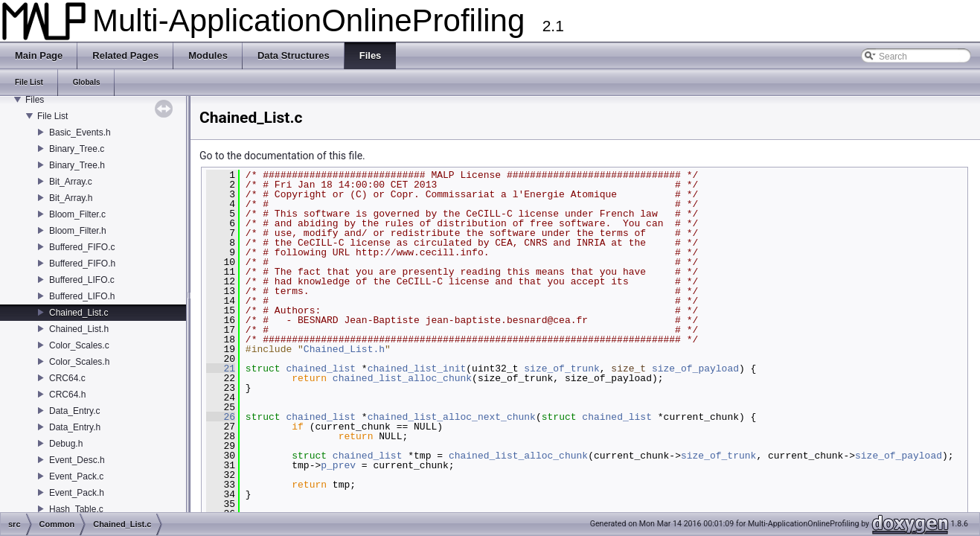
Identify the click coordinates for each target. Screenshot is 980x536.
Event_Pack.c (76, 476)
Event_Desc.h (77, 460)
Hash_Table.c (76, 509)
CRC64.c (67, 378)
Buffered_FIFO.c (82, 247)
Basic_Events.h (80, 133)
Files (35, 100)
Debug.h (66, 444)
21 (221, 368)
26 (221, 417)
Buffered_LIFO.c (82, 280)
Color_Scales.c (79, 345)
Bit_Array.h (71, 198)
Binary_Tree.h (77, 165)
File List (52, 116)
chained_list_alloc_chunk (402, 378)
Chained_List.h (79, 329)
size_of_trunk (561, 368)
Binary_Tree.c (77, 149)
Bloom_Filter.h (78, 231)
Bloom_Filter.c (77, 214)
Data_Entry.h (75, 427)
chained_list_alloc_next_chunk (452, 417)
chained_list (321, 368)
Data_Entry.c (74, 411)
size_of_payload (695, 368)
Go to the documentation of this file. (282, 156)
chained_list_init (417, 368)
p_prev (338, 465)
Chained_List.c (79, 313)
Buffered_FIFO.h (82, 264)
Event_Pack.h (77, 493)
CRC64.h (67, 395)
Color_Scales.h (79, 362)
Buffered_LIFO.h (82, 296)
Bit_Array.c (71, 182)
